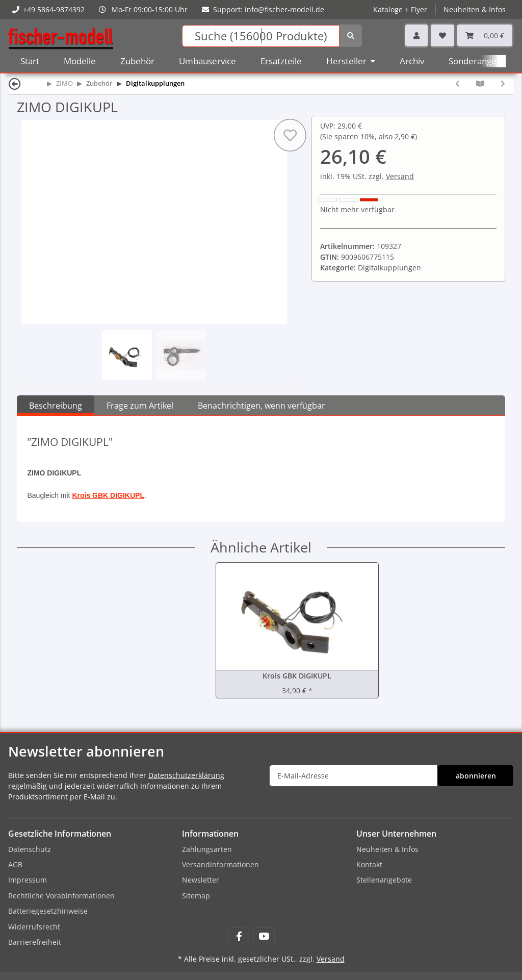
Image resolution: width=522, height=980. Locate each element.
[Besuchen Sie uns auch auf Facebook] (239, 936)
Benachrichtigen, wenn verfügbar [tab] (262, 406)
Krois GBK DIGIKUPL (108, 495)
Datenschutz (30, 849)
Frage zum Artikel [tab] (140, 406)
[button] (416, 35)
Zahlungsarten (207, 849)
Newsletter (201, 880)
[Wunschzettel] (442, 35)
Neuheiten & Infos (475, 9)
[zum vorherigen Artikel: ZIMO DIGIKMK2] (458, 83)
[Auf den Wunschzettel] (290, 135)
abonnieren (476, 776)
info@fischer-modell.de (284, 9)
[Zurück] (15, 83)
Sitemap (196, 896)
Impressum (28, 880)
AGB (15, 864)
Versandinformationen (220, 864)
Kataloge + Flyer (400, 9)
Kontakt (369, 864)
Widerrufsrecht (34, 927)
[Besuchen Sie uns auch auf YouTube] (264, 936)
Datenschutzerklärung (186, 775)
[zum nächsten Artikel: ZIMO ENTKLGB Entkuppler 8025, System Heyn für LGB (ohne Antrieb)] (503, 83)
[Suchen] (261, 36)
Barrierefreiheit (35, 942)
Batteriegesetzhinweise (48, 911)
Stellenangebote (384, 880)
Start (30, 61)
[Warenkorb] (485, 35)
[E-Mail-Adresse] (353, 776)
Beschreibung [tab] (56, 406)
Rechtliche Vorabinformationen (61, 896)
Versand (400, 176)
